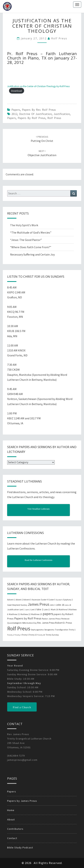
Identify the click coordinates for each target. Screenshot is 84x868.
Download (16, 91)
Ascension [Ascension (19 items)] (36, 600)
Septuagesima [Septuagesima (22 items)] (37, 630)
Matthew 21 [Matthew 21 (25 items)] (14, 614)
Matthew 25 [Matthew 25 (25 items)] (37, 614)
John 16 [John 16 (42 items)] (60, 605)
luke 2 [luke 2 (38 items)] (40, 609)
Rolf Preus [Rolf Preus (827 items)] (19, 628)
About (11, 819)
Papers (16, 110)
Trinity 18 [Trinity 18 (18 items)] (41, 635)
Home (11, 810)
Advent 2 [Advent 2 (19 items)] (19, 600)
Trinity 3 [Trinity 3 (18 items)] (18, 635)
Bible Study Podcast (20, 847)
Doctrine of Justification (35, 114)
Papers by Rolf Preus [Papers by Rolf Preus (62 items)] (28, 618)
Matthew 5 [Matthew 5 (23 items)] (64, 609)
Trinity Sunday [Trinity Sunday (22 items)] (52, 635)
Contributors (15, 829)
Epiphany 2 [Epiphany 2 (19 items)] (68, 600)
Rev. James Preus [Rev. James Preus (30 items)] (46, 623)
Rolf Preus (59, 38)
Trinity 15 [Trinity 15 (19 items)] (33, 635)
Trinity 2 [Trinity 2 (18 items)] (11, 635)
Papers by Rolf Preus (32, 118)
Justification (62, 114)
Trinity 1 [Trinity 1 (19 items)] (72, 630)
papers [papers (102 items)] (48, 614)
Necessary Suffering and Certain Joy (32, 254)
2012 (14, 114)
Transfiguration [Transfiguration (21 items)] (62, 630)
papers (12, 118)
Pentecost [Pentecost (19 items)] (65, 619)
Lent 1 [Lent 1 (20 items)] (22, 610)
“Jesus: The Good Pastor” (26, 240)
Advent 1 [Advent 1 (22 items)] (11, 600)
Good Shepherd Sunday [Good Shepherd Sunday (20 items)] (17, 605)
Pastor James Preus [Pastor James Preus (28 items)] (51, 619)
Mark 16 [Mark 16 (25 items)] (55, 609)
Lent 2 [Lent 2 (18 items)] (28, 610)
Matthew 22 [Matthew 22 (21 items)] (26, 614)
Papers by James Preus (22, 801)
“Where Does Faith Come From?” (31, 247)
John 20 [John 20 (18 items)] (68, 605)
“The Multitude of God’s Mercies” (31, 232)
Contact (12, 838)
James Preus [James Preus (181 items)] (38, 604)
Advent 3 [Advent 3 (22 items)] (27, 600)
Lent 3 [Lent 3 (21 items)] (33, 610)
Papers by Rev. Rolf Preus (39, 110)
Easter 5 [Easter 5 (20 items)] (52, 600)
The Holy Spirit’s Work (24, 225)
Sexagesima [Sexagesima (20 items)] (49, 630)
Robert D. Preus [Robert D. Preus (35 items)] (63, 623)
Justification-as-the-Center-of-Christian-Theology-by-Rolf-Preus (38, 86)
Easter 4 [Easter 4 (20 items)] (44, 600)
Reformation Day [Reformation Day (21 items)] (29, 623)
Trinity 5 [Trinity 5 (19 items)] (25, 635)
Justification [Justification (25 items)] (13, 609)
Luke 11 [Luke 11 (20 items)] (47, 610)
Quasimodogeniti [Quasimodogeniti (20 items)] (14, 623)
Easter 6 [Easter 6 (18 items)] (59, 600)
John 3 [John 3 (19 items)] (53, 605)
